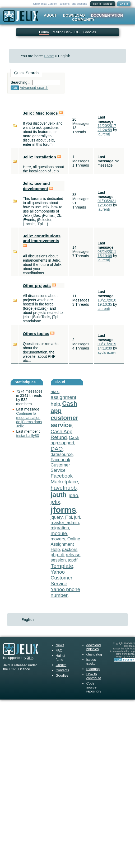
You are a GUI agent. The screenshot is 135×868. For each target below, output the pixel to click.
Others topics (36, 334)
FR (126, 4)
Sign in (97, 4)
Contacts (62, 670)
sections (64, 4)
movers (58, 539)
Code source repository (94, 687)
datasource (62, 454)
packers (70, 549)
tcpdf (73, 560)
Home (49, 56)
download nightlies (94, 647)
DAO (57, 449)
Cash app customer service (65, 414)
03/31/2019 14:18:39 (107, 346)
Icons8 (131, 654)
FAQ (59, 650)
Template (62, 566)
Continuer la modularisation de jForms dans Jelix (29, 420)
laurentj (104, 134)
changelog (94, 654)
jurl (77, 517)
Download (74, 15)
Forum (44, 32)
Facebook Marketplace (64, 479)
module (59, 533)
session (58, 560)
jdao (73, 495)
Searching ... (21, 82)
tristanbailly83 (27, 436)
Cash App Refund (62, 434)
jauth (59, 495)
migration (60, 528)
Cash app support (65, 440)
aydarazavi (106, 352)
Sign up (108, 4)
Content (53, 4)
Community (83, 20)
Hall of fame (60, 658)
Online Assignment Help (66, 544)
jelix (55, 502)
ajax (55, 392)
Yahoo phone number (66, 592)
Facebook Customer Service (60, 465)
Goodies (90, 32)
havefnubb (64, 488)
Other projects (37, 286)
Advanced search (34, 88)
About (50, 15)
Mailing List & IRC (66, 32)
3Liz (30, 658)
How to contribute (94, 676)
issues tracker (92, 662)
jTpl (68, 517)
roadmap (93, 669)
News (60, 645)
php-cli (57, 555)
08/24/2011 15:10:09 (107, 254)
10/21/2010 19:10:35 (107, 302)
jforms (64, 510)
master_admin (65, 523)
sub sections (79, 4)
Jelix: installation (39, 157)
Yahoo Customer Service (62, 578)
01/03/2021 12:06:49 (107, 203)
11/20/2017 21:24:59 (107, 128)
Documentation (107, 15)
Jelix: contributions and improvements (42, 238)
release (73, 555)
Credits (61, 665)
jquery (57, 517)
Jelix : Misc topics (40, 113)
